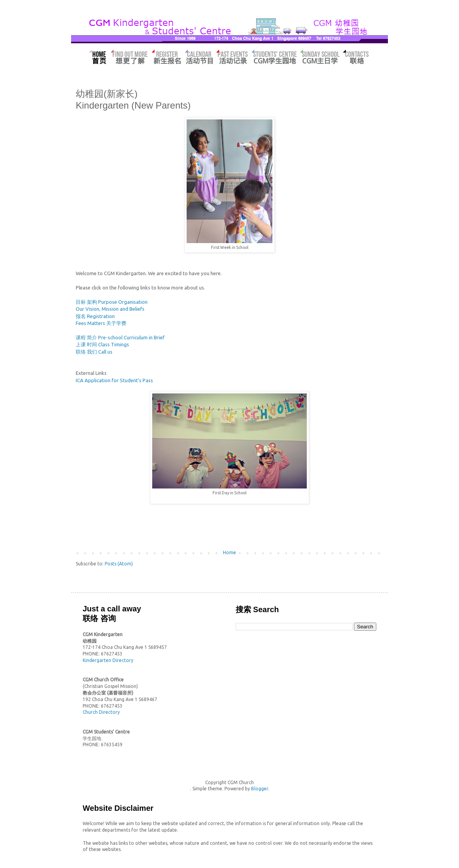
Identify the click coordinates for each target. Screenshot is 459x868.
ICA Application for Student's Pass (114, 380)
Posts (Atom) (119, 564)
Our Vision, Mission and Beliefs (110, 309)
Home (229, 552)
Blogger (260, 789)
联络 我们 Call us (94, 352)
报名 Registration (95, 316)
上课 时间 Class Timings (102, 344)
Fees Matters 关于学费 (101, 323)
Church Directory (101, 712)
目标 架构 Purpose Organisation (112, 302)
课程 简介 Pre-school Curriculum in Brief (120, 337)
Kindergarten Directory (108, 660)
